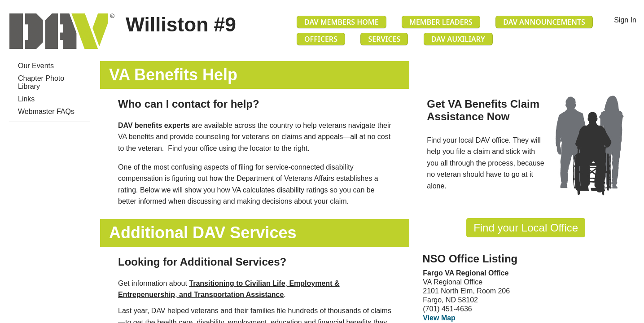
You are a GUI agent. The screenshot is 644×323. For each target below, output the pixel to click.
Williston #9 (181, 24)
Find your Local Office (526, 228)
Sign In (625, 20)
